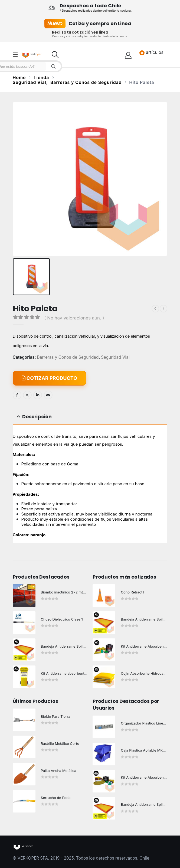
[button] (17, 55)
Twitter (27, 395)
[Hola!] (128, 55)
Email (48, 395)
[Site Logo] (32, 55)
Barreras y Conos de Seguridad (68, 357)
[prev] (155, 309)
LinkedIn (38, 395)
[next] (163, 309)
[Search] (53, 66)
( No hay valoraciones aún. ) (74, 318)
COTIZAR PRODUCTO (50, 378)
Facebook (17, 395)
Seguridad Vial (115, 357)
